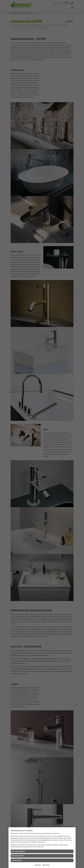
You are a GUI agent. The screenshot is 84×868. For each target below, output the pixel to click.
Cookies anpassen (17, 860)
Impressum (38, 865)
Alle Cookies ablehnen (18, 856)
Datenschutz (46, 865)
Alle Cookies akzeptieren (18, 851)
